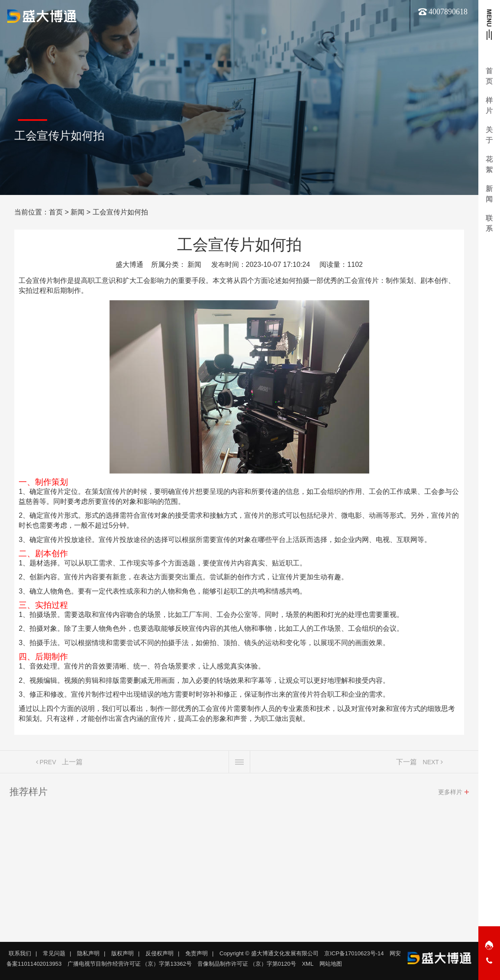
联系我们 (20, 953)
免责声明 (197, 953)
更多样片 (450, 794)
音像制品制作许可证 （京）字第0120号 (247, 964)
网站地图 (331, 964)
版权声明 (123, 953)
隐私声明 (88, 953)
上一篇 (72, 764)
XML (308, 964)
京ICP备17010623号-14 (354, 953)
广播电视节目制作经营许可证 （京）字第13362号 (130, 964)
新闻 (77, 212)
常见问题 (54, 953)
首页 (56, 212)
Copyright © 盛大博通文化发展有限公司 (269, 953)
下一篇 (406, 764)
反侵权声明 (160, 953)
